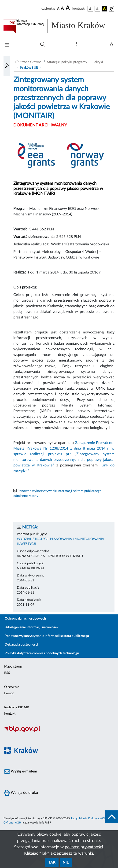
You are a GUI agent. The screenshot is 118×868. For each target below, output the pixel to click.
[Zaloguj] (112, 46)
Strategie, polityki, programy (67, 62)
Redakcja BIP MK (17, 707)
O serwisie (12, 687)
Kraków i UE (29, 68)
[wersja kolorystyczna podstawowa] (90, 9)
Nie (66, 862)
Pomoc (9, 693)
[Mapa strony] (77, 46)
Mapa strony (13, 667)
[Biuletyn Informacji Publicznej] (59, 731)
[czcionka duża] (68, 8)
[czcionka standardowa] (58, 8)
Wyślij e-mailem (21, 772)
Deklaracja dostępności (21, 645)
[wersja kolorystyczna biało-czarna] (97, 9)
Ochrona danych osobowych (25, 619)
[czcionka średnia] (62, 9)
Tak (52, 862)
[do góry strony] (112, 817)
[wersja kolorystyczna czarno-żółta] (104, 9)
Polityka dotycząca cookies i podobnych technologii (42, 653)
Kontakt (10, 714)
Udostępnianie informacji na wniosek (31, 627)
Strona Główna (31, 62)
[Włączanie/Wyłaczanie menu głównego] (7, 45)
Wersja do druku (21, 793)
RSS (7, 673)
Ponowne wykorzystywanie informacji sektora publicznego (47, 636)
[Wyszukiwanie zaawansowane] (43, 44)
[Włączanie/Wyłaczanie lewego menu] (7, 66)
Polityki (98, 62)
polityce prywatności (84, 847)
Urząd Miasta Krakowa (85, 818)
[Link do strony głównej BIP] (59, 26)
